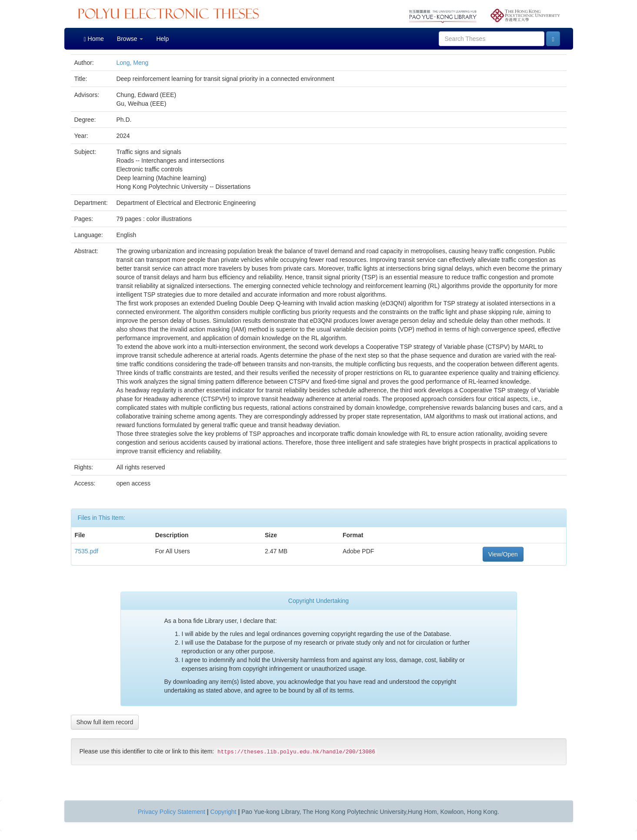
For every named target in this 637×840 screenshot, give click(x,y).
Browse (130, 39)
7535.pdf (87, 551)
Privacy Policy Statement (172, 812)
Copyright (223, 812)
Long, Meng (132, 63)
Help (162, 39)
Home (94, 39)
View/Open (503, 554)
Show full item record (105, 722)
